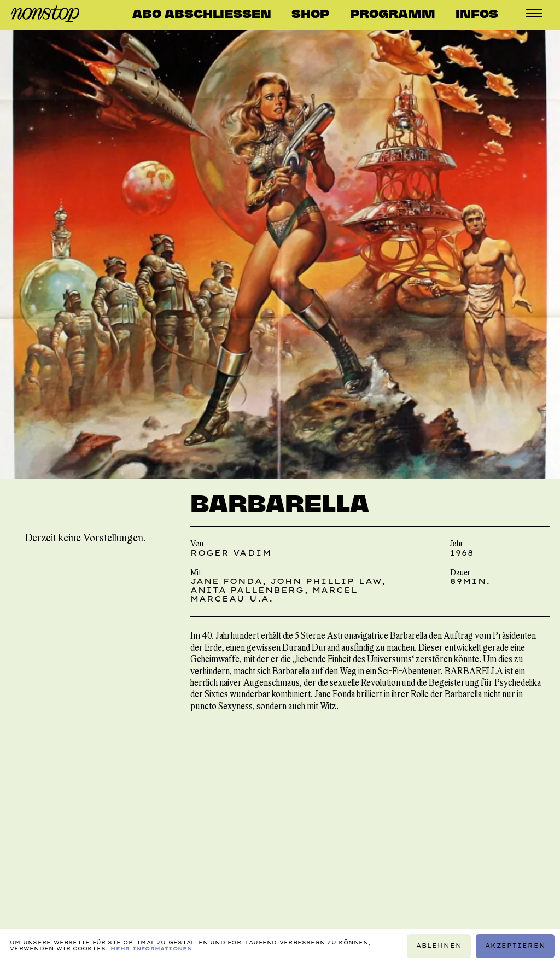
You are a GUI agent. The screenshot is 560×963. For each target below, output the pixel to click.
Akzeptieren (515, 946)
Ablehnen (439, 946)
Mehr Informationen (151, 949)
